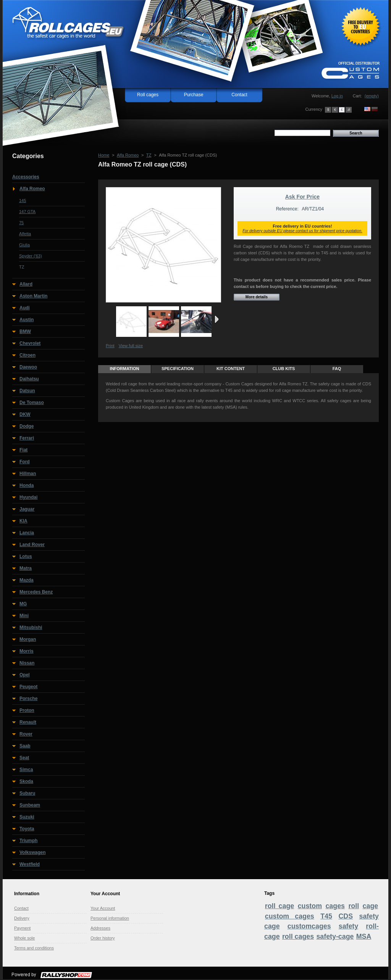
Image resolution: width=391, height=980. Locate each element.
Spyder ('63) (31, 256)
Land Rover (32, 545)
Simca (26, 770)
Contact (239, 95)
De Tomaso (32, 403)
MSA (364, 936)
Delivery (22, 918)
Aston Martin (33, 296)
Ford (25, 462)
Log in (337, 96)
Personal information (110, 918)
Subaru (27, 793)
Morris (27, 651)
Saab (25, 746)
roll (354, 906)
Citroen (27, 355)
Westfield (30, 864)
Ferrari (27, 438)
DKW (25, 414)
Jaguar (27, 509)
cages (335, 906)
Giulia (24, 245)
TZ (22, 267)
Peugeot (28, 687)
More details (257, 297)
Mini (24, 616)
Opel (25, 675)
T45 (326, 916)
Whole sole (24, 938)
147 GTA (27, 212)
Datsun (27, 391)
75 (21, 223)
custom (310, 906)
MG (23, 604)
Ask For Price (302, 197)
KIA (23, 521)
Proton (27, 710)
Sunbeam (30, 805)
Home (104, 155)
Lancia (27, 533)
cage (371, 906)
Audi (25, 308)
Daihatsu (29, 379)
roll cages (298, 936)
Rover (26, 734)
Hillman (28, 474)
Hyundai (28, 497)
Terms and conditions (34, 948)
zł (349, 110)
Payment (22, 928)
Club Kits (284, 369)
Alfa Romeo (32, 189)
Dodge (27, 426)
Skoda (26, 781)
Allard (26, 284)
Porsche (28, 699)
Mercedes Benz (36, 592)
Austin (27, 320)
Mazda (27, 580)
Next (217, 319)
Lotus (26, 556)
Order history (103, 938)
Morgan (28, 639)
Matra (26, 568)
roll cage (280, 906)
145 (23, 201)
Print (110, 346)
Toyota (27, 829)
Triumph (28, 841)
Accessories (26, 177)
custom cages (290, 916)
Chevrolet (30, 343)
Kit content (231, 369)
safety (349, 926)
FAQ (337, 369)
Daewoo (28, 367)
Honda (27, 485)
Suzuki (27, 817)
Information (125, 369)
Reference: (287, 209)
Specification (178, 369)
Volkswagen (32, 852)
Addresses (100, 928)
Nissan (27, 663)
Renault (28, 722)
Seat (24, 758)
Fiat (23, 450)
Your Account (103, 908)
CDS (346, 916)
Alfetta (25, 234)
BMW (25, 332)
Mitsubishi (31, 627)
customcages (309, 926)
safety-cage (335, 936)
